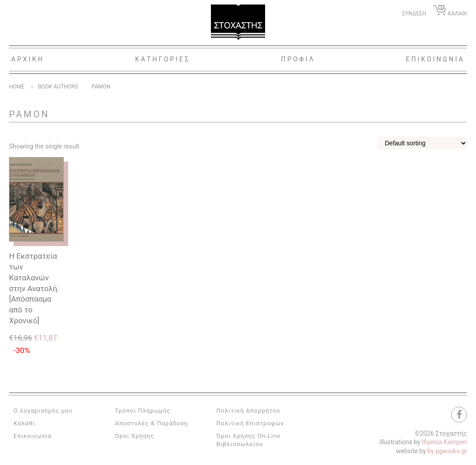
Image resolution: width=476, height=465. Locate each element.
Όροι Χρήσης (135, 436)
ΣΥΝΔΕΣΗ (414, 14)
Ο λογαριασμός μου (43, 411)
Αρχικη (28, 59)
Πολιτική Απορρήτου (248, 411)
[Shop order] (422, 143)
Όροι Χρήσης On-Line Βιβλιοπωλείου (248, 440)
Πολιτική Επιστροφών (250, 423)
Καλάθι (24, 423)
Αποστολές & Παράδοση (152, 423)
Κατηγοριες (163, 59)
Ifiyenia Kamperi (444, 442)
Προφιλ (298, 59)
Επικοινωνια (435, 59)
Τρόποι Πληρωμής (143, 411)
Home (17, 87)
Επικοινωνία (33, 436)
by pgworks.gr (447, 451)
